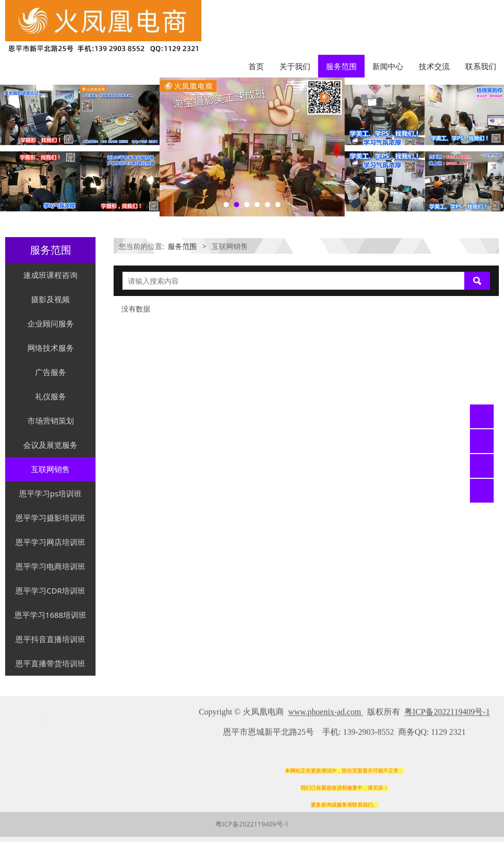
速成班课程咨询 (50, 275)
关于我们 (295, 66)
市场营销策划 (51, 420)
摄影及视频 (50, 299)
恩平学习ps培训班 (50, 493)
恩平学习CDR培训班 (50, 590)
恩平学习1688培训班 (50, 615)
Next (490, 147)
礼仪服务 (51, 396)
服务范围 (341, 66)
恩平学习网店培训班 (50, 542)
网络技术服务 (51, 348)
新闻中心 (388, 66)
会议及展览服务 (50, 445)
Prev (14, 147)
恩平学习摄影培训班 (50, 518)
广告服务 (51, 372)
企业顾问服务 (51, 323)
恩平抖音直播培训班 (50, 639)
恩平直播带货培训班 (50, 663)
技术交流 (434, 66)
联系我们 (481, 66)
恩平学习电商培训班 (50, 566)
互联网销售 (50, 469)
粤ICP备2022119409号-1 (252, 824)
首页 (256, 66)
